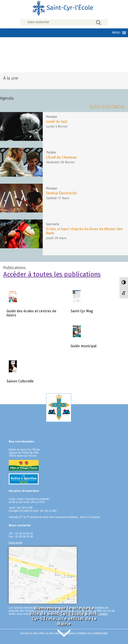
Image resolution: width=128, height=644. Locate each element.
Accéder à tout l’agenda (107, 106)
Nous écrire (15, 543)
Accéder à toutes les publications (52, 274)
